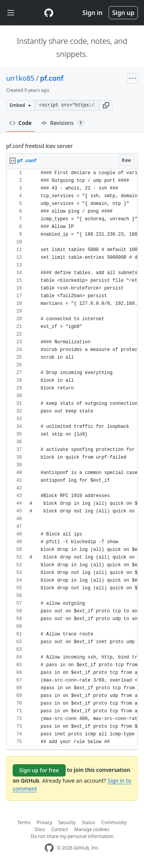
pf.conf (52, 78)
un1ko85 (20, 78)
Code (21, 123)
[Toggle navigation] (11, 13)
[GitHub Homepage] (49, 848)
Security (67, 822)
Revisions (63, 123)
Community (114, 822)
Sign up (123, 13)
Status (89, 822)
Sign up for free (39, 770)
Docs (40, 829)
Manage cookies (92, 829)
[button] (106, 105)
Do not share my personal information (72, 836)
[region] (72, 458)
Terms (24, 822)
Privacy (45, 822)
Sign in (93, 13)
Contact (60, 829)
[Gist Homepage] (49, 13)
